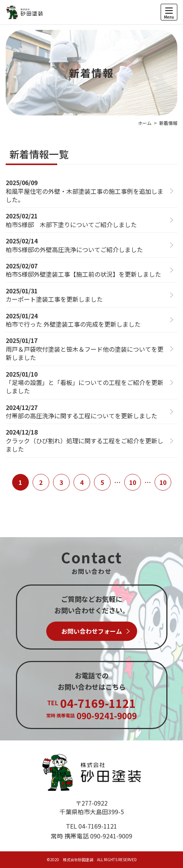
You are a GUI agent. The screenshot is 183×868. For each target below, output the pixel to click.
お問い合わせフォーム (92, 631)
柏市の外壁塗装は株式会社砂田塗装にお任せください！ (25, 12)
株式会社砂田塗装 (92, 772)
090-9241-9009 (111, 836)
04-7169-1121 (98, 826)
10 (133, 482)
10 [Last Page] (163, 482)
